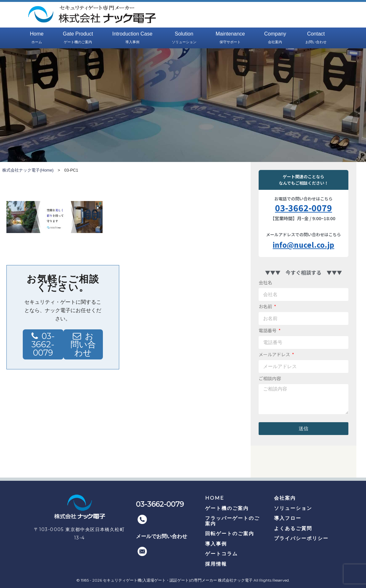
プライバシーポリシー (301, 538)
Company (275, 38)
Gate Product (78, 38)
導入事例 (216, 544)
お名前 (266, 306)
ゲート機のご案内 (227, 508)
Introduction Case (132, 38)
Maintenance (230, 38)
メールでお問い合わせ (162, 536)
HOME (215, 498)
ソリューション (293, 508)
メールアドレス (275, 354)
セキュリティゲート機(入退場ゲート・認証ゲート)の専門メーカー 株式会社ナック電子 (178, 580)
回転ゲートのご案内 (230, 533)
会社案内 (285, 498)
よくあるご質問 (293, 528)
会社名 (265, 282)
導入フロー (288, 518)
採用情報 (216, 564)
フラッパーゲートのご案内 (232, 521)
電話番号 (268, 330)
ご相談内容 (270, 378)
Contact (316, 38)
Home (37, 38)
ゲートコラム (221, 554)
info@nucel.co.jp (304, 245)
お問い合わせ (83, 344)
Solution (184, 38)
